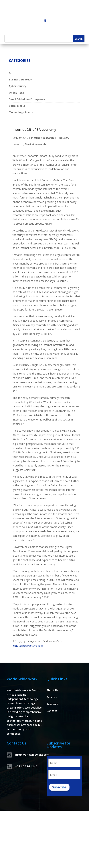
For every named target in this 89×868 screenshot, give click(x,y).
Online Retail (17, 93)
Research (52, 704)
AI (10, 73)
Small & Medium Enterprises (27, 99)
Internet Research (42, 138)
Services (52, 697)
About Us (52, 690)
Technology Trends (21, 112)
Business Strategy (20, 79)
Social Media (17, 106)
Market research (35, 144)
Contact (52, 711)
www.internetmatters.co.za (28, 646)
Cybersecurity (18, 86)
